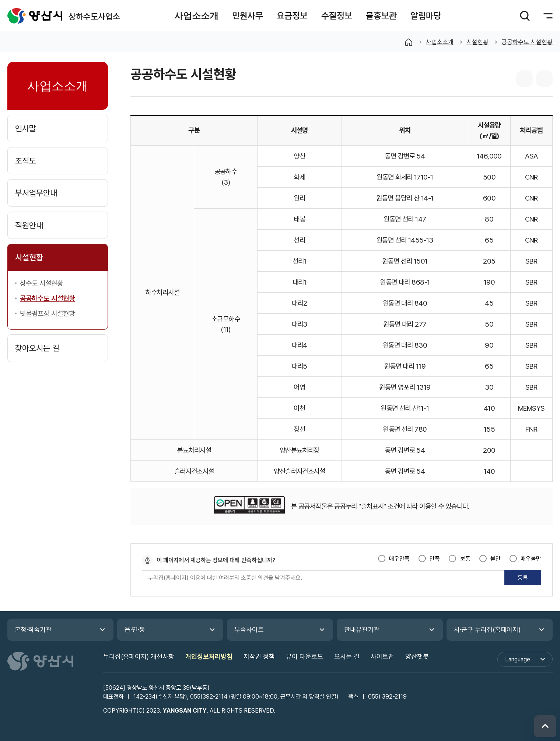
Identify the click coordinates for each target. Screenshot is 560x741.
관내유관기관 (362, 629)
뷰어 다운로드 (304, 656)
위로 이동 (545, 726)
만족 (435, 559)
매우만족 (399, 559)
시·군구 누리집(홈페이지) (487, 629)
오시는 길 (347, 656)
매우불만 (531, 559)
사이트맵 (382, 656)
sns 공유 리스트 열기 (524, 79)
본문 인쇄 (544, 79)
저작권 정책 (259, 656)
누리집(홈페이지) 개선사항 (139, 656)
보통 (465, 559)
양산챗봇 (417, 656)
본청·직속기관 (33, 629)
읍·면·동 (135, 629)
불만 (496, 559)
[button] (196, 16)
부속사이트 (249, 629)
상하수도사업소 (35, 16)
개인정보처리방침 (209, 656)
